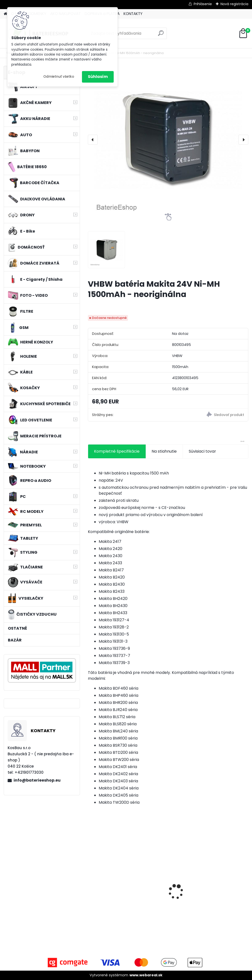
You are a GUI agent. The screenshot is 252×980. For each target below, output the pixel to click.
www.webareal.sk (146, 975)
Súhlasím (98, 77)
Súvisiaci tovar (202, 451)
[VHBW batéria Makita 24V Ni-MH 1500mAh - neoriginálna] (168, 140)
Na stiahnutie (164, 451)
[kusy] (99, 921)
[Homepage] (5, 14)
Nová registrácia (234, 4)
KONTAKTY (133, 14)
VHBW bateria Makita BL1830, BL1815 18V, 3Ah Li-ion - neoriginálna (222, 885)
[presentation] (93, 140)
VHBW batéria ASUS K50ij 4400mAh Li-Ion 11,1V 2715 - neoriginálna (167, 881)
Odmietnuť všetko (59, 77)
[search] (161, 35)
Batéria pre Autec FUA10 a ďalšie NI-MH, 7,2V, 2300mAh (112, 889)
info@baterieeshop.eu (37, 780)
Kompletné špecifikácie (117, 451)
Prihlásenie (203, 4)
